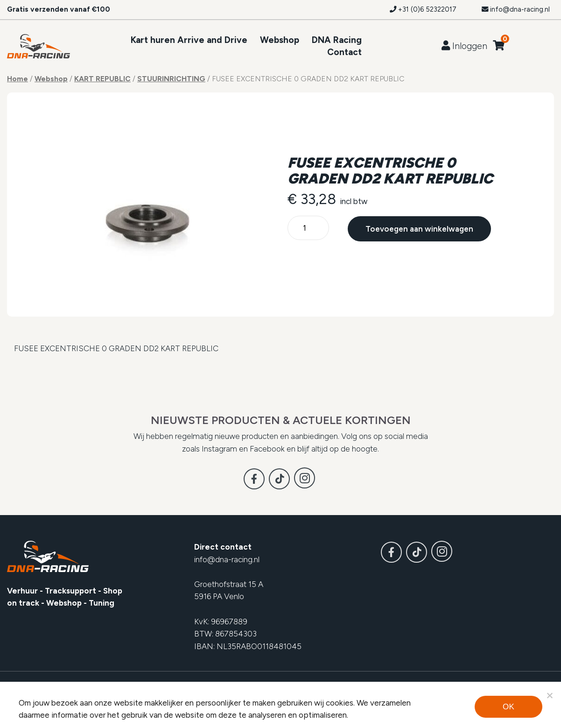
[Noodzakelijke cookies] (549, 695)
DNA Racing (337, 40)
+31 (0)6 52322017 (423, 9)
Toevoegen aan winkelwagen (419, 229)
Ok (508, 707)
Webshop (280, 40)
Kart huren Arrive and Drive (189, 40)
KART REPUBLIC (102, 79)
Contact (344, 52)
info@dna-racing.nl (516, 9)
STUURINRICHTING (171, 79)
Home (18, 79)
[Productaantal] (308, 228)
